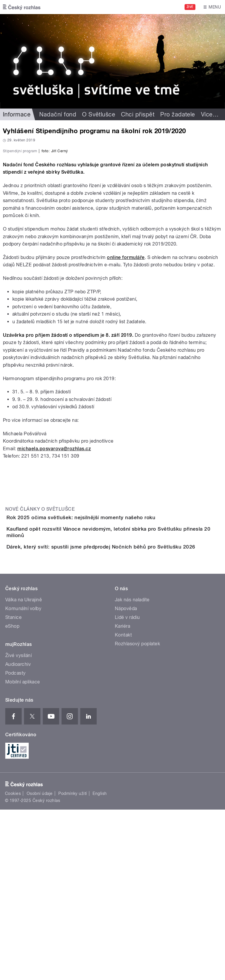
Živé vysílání (18, 826)
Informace (17, 114)
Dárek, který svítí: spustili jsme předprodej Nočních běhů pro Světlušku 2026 (124, 700)
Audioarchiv (18, 835)
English (100, 964)
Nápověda (126, 779)
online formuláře (126, 384)
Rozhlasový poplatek (137, 814)
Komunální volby (23, 779)
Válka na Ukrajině (24, 770)
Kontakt (123, 805)
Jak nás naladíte (132, 770)
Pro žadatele (178, 114)
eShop (12, 797)
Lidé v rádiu (127, 788)
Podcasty (16, 843)
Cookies (13, 964)
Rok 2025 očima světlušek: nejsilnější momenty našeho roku (104, 644)
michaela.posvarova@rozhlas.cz (54, 575)
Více (210, 114)
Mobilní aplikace (23, 852)
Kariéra (122, 797)
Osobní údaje (40, 964)
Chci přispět (138, 114)
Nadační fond (58, 114)
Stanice (13, 788)
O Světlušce (99, 114)
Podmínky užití (73, 964)
